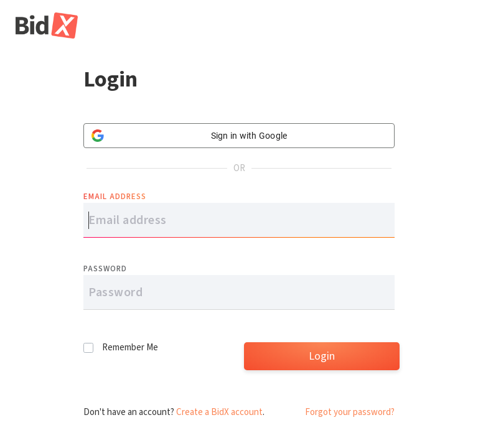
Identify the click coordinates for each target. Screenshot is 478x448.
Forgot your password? (350, 412)
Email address (115, 197)
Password (105, 269)
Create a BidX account (219, 412)
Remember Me (130, 348)
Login (322, 356)
